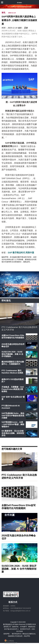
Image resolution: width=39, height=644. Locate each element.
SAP (10, 253)
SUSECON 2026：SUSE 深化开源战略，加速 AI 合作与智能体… (12, 354)
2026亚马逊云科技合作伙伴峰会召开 (13, 345)
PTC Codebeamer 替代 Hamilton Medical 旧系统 (12, 372)
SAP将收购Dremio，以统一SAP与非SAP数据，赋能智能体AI (13, 424)
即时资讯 (6, 301)
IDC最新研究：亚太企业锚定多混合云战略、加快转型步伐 (13, 433)
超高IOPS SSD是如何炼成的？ (13, 380)
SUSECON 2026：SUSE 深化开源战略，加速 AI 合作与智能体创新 (19, 569)
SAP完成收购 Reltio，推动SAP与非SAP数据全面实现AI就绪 (13, 416)
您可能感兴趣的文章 (12, 449)
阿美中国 (30, 253)
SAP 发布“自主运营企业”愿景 (13, 398)
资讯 (3, 13)
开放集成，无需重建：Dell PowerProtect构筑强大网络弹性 (13, 389)
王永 (26, 28)
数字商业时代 (19, 253)
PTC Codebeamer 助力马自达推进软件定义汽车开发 (19, 328)
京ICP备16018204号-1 (11, 629)
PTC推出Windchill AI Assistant (11, 407)
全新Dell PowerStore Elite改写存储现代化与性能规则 (13, 337)
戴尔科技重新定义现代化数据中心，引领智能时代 (13, 363)
